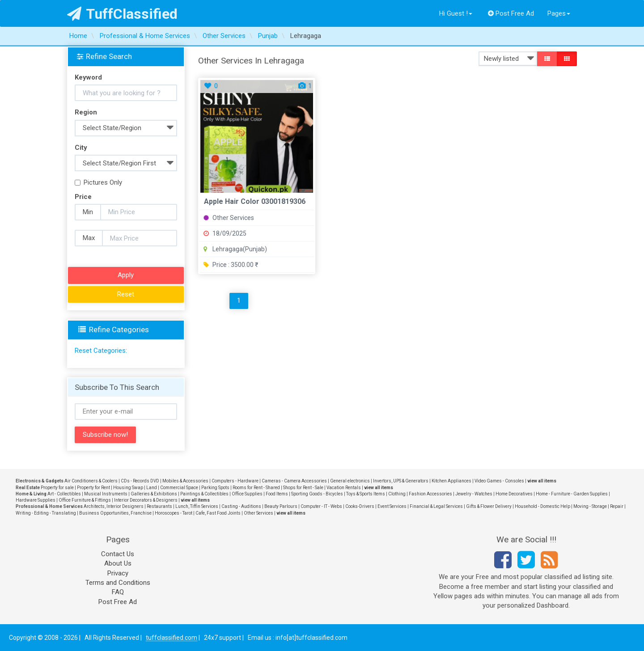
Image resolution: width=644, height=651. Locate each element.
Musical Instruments (106, 494)
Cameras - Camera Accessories (294, 481)
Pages (559, 13)
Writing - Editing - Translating (46, 513)
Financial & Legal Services (436, 506)
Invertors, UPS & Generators (401, 481)
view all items (542, 481)
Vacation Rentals (344, 488)
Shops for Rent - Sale (303, 488)
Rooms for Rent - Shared (256, 488)
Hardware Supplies (36, 500)
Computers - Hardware (235, 481)
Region (86, 112)
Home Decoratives (514, 494)
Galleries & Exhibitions (154, 494)
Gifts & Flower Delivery (489, 506)
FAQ (118, 592)
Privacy (118, 573)
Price (83, 197)
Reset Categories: (101, 351)
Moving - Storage (590, 506)
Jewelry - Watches (474, 494)
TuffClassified (122, 14)
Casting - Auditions (241, 506)
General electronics (350, 481)
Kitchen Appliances (451, 481)
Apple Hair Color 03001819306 (255, 201)
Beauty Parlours (281, 506)
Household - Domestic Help (542, 506)
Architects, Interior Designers (114, 506)
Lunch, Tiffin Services (197, 506)
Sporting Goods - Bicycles (317, 494)
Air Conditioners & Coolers (91, 481)
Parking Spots (215, 488)
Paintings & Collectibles (204, 494)
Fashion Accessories (430, 494)
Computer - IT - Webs (321, 506)
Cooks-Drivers (360, 506)
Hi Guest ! (456, 13)
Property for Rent (93, 488)
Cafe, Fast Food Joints (218, 513)
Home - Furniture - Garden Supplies (572, 494)
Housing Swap (128, 488)
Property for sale (57, 488)
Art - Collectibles (64, 494)
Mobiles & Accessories (185, 481)
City (81, 148)
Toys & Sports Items (366, 494)
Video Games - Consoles (499, 481)
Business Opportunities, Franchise (115, 513)
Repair (617, 506)
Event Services (392, 506)
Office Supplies (247, 494)
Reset (126, 294)
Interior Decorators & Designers (146, 500)
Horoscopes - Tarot (174, 513)
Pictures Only (98, 182)
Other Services (229, 218)
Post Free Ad (511, 13)
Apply (126, 275)
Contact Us (118, 554)
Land (152, 488)
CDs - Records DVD (140, 481)
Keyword (88, 77)
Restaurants (159, 506)
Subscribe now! (105, 435)
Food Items (277, 494)
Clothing (397, 494)
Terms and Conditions (118, 583)
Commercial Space (179, 488)
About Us (118, 563)
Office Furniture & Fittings (85, 500)
